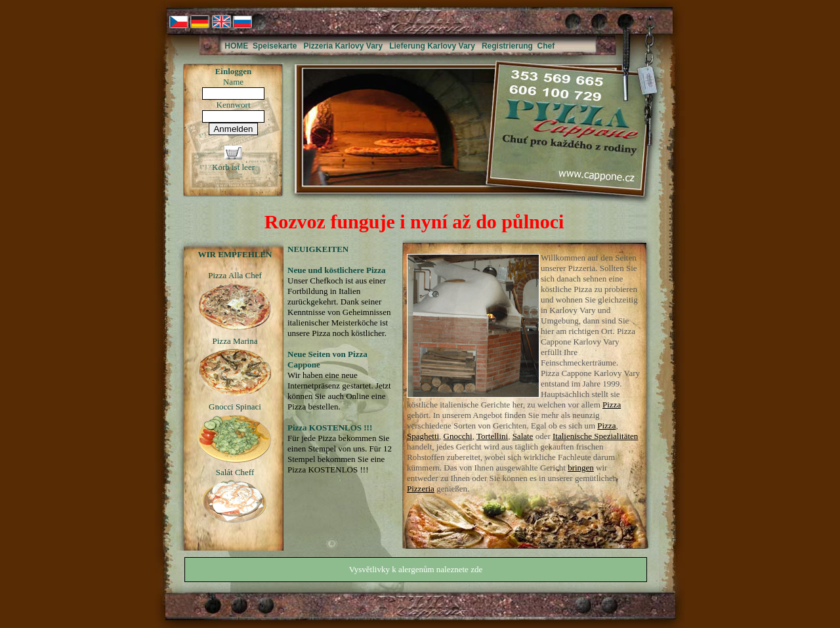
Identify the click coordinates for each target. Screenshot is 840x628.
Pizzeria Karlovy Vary (343, 46)
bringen (581, 468)
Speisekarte (275, 46)
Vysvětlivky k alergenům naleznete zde (416, 569)
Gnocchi (458, 436)
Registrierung (507, 46)
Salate (523, 436)
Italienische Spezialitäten (595, 436)
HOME (236, 46)
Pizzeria (421, 489)
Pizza (612, 405)
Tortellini (492, 436)
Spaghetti (423, 436)
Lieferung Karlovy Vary (432, 46)
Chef (546, 46)
